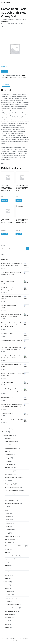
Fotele (6, 510)
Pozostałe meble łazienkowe (12, 487)
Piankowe (8, 601)
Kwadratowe (9, 455)
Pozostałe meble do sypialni (12, 608)
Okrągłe (8, 458)
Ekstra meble (6, 3)
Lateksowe (9, 595)
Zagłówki (7, 627)
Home (3, 19)
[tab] (6, 85)
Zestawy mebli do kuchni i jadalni (13, 478)
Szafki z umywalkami (10, 500)
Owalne (8, 461)
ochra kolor (13, 80)
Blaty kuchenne (9, 438)
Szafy (6, 621)
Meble (18, 19)
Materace (7, 588)
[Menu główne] (27, 3)
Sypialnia (6, 582)
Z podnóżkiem (9, 530)
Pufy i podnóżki (9, 559)
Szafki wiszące (8, 497)
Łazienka (24, 19)
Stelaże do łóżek (9, 614)
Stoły (6, 451)
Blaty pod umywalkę (10, 484)
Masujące (8, 517)
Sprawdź (5, 71)
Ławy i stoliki (8, 543)
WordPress (16, 641)
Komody (7, 533)
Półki (6, 553)
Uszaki (8, 526)
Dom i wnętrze (10, 19)
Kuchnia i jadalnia (8, 435)
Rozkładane (9, 523)
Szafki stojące (5, 22)
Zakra (26, 639)
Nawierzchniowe (10, 598)
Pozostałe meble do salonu (12, 556)
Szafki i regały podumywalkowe (13, 491)
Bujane (8, 513)
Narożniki (7, 549)
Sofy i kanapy (8, 569)
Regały (6, 566)
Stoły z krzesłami (9, 468)
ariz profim (23, 78)
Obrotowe (8, 520)
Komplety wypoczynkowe (11, 536)
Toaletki (7, 624)
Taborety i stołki (9, 474)
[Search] (28, 249)
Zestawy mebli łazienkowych (12, 504)
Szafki (6, 572)
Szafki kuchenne (9, 471)
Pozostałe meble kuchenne (12, 448)
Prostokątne (9, 464)
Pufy (7, 562)
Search (3, 246)
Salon (5, 507)
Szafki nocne (8, 618)
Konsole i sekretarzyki (10, 539)
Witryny (7, 579)
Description (6, 85)
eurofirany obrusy (6, 80)
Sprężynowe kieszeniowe (12, 605)
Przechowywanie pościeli (11, 611)
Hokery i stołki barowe (10, 442)
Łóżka (6, 585)
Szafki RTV (7, 575)
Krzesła (7, 445)
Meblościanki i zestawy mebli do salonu (15, 546)
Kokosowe (9, 592)
